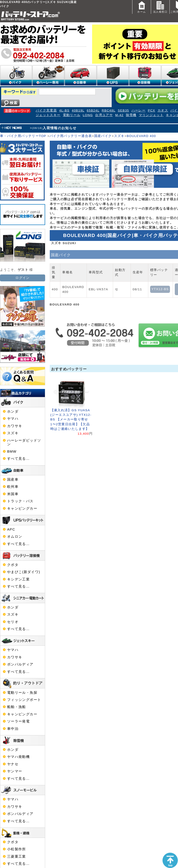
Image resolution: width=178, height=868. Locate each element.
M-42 (119, 115)
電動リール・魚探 (22, 693)
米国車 (13, 494)
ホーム (142, 7)
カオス (163, 110)
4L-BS (64, 110)
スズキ (119, 136)
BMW (12, 451)
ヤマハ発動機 (18, 757)
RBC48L (109, 110)
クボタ (13, 565)
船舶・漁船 (17, 707)
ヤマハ (13, 419)
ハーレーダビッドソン (24, 442)
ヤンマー (15, 771)
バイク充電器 (46, 110)
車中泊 (13, 729)
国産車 (13, 480)
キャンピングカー (22, 508)
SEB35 (123, 110)
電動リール (72, 115)
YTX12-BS (160, 289)
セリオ (13, 622)
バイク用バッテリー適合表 (71, 136)
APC (11, 529)
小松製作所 (17, 849)
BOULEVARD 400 (141, 136)
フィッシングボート (24, 700)
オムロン (15, 537)
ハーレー (139, 110)
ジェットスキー (48, 115)
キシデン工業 (18, 579)
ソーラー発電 (18, 721)
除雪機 (131, 115)
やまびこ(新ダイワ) (24, 572)
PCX (152, 110)
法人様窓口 (160, 7)
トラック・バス (20, 501)
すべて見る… (18, 459)
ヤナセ (13, 764)
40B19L (78, 110)
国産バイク (103, 136)
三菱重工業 (17, 857)
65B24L (93, 110)
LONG (88, 115)
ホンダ (13, 411)
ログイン (22, 278)
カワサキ (15, 426)
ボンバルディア (20, 664)
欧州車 (13, 487)
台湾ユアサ (104, 115)
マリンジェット (151, 115)
